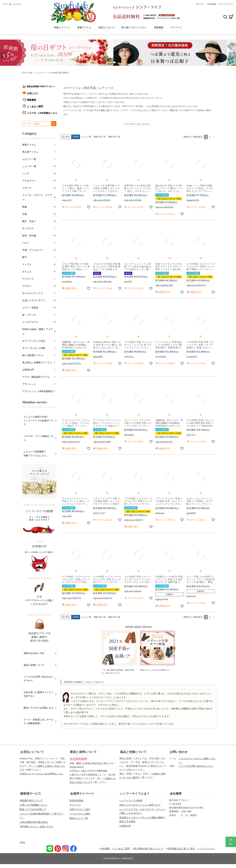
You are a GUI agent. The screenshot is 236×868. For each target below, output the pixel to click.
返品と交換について (34, 665)
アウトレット (29, 384)
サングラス (28, 228)
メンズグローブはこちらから (137, 124)
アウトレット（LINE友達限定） (39, 391)
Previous (4, 55)
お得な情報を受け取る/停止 (34, 822)
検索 (225, 17)
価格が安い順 (100, 137)
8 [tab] (120, 69)
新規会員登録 (76, 800)
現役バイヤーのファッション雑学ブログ (140, 805)
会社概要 (176, 794)
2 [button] (210, 137)
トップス (27, 264)
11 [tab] (127, 69)
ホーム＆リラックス (33, 293)
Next (232, 55)
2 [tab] (107, 69)
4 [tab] (111, 69)
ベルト (26, 243)
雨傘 (25, 207)
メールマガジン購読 (80, 814)
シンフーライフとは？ (135, 794)
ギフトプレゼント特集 (34, 348)
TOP (24, 73)
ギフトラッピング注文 (34, 341)
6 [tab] (116, 69)
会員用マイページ (82, 794)
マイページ (75, 805)
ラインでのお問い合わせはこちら (196, 766)
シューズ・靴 (29, 166)
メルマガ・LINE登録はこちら (42, 113)
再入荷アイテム (30, 152)
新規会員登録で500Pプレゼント (41, 86)
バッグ (26, 173)
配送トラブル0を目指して (33, 809)
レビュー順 (86, 137)
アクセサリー (29, 181)
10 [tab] (125, 69)
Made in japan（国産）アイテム (38, 331)
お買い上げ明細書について (33, 805)
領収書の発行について (31, 800)
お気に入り (33, 93)
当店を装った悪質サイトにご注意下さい (39, 694)
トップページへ (207, 849)
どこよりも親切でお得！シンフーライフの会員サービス (39, 421)
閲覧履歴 (31, 100)
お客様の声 (28, 370)
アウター (27, 286)
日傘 (25, 214)
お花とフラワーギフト (34, 300)
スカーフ (27, 188)
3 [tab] (109, 69)
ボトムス (27, 272)
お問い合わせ (179, 752)
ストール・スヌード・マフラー (37, 197)
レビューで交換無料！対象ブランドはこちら (35, 453)
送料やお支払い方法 (34, 653)
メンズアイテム (30, 322)
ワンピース (28, 279)
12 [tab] (130, 69)
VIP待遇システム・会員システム (36, 826)
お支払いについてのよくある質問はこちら (41, 774)
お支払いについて (32, 752)
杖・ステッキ (29, 315)
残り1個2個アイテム (33, 355)
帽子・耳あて (29, 221)
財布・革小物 (29, 236)
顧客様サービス (31, 794)
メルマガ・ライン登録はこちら (39, 438)
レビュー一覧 (29, 159)
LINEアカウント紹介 (80, 809)
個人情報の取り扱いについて (149, 849)
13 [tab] (132, 69)
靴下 (25, 257)
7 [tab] (118, 69)
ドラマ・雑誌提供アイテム (36, 377)
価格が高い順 (114, 137)
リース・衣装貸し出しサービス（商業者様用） (39, 721)
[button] (214, 137)
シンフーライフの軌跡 (131, 800)
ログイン (201, 4)
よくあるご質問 (35, 106)
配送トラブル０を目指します (39, 708)
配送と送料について (83, 752)
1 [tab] (104, 69)
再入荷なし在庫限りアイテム (37, 362)
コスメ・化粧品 (30, 308)
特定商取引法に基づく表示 (181, 849)
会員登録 (212, 4)
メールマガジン (226, 4)
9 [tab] (123, 69)
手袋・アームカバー (37, 73)
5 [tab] (114, 69)
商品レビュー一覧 (79, 818)
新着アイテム (29, 145)
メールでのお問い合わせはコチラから (39, 679)
